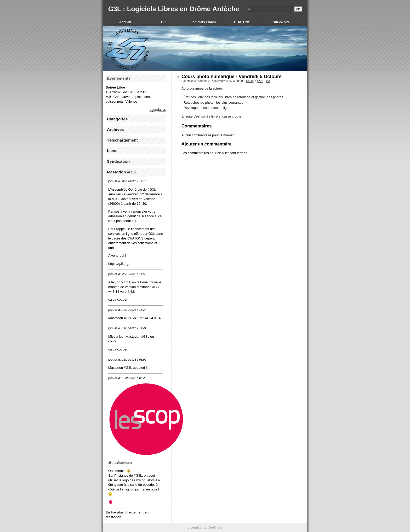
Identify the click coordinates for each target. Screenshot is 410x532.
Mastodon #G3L (122, 172)
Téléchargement (122, 140)
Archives (115, 129)
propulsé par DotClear (205, 527)
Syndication (118, 161)
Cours (250, 81)
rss (268, 81)
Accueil (125, 22)
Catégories (117, 119)
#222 (260, 81)
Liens (112, 151)
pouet (113, 181)
